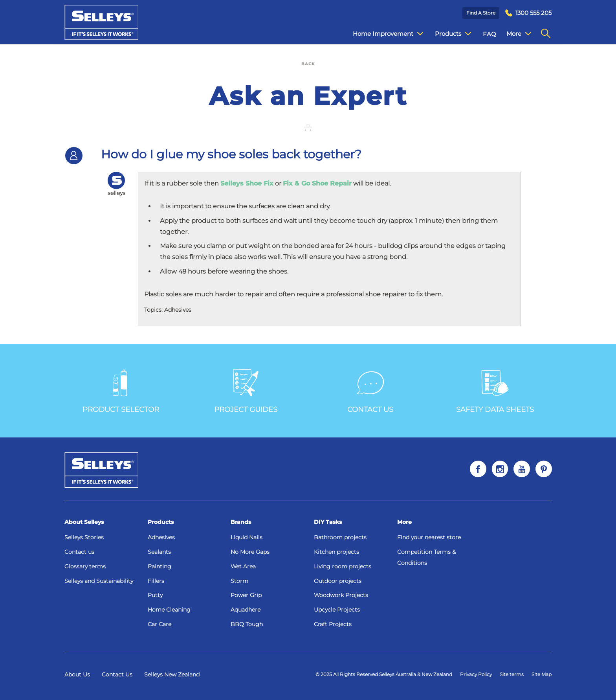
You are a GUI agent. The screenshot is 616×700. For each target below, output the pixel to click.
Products (161, 522)
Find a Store (481, 13)
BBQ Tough (247, 624)
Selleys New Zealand (172, 674)
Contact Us (117, 674)
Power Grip (246, 595)
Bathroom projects (340, 537)
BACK (308, 64)
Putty (155, 595)
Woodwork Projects (341, 595)
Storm (239, 581)
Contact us (79, 552)
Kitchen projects (336, 552)
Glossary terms (85, 566)
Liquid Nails (247, 537)
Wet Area (243, 566)
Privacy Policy (476, 674)
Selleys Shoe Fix (247, 183)
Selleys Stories (84, 537)
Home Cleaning (169, 610)
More (404, 522)
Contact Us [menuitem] (517, 34)
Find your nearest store (429, 537)
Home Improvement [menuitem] (382, 34)
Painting (159, 566)
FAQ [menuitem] (484, 34)
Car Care (159, 624)
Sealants (159, 552)
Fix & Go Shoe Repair (317, 183)
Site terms (512, 674)
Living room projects (343, 566)
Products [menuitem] (447, 34)
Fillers (156, 581)
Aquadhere (246, 610)
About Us (77, 674)
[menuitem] (528, 13)
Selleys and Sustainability (99, 581)
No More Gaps (250, 552)
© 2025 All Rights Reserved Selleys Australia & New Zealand (384, 674)
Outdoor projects (338, 581)
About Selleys (84, 522)
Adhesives (161, 537)
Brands (241, 522)
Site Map (542, 674)
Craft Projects (333, 624)
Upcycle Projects (337, 610)
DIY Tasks (328, 522)
